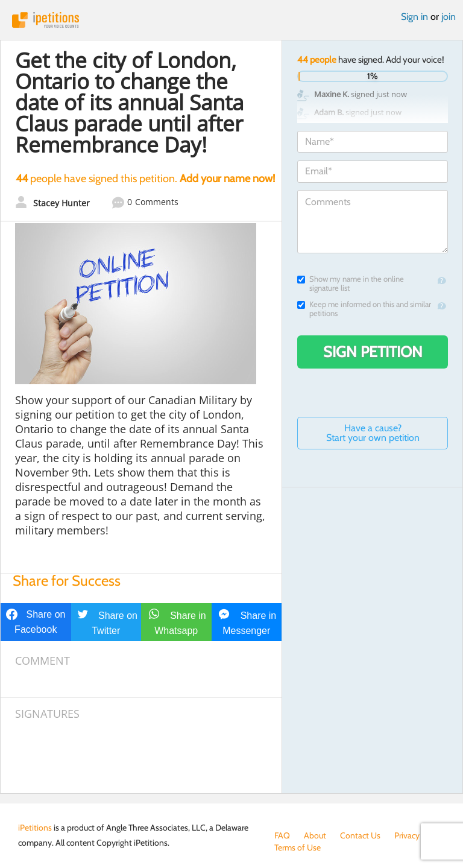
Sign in (414, 17)
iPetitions (231, 20)
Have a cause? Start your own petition (373, 433)
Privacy (407, 835)
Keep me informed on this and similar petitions (364, 309)
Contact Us (360, 835)
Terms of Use (298, 847)
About (315, 835)
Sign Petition (373, 352)
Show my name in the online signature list (351, 284)
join (449, 17)
